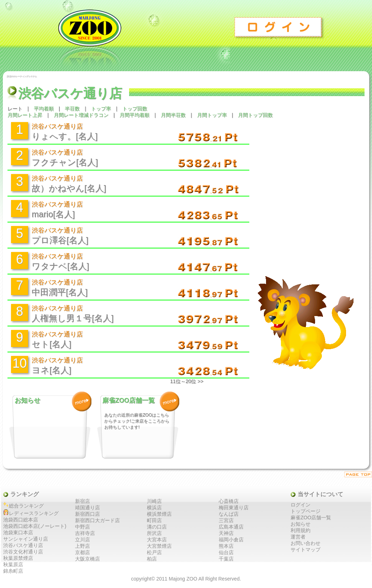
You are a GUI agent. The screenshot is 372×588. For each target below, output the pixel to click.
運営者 (298, 537)
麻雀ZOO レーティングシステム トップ (116, 35)
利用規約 (301, 530)
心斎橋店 (229, 501)
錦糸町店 (13, 571)
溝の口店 (157, 527)
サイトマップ (305, 550)
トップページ (305, 511)
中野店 (83, 527)
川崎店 (154, 501)
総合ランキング (26, 506)
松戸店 (154, 552)
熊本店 (226, 546)
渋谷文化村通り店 (23, 552)
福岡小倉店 (231, 540)
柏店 (152, 559)
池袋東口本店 (18, 532)
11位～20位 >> (187, 381)
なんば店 (229, 514)
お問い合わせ (305, 543)
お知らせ (301, 524)
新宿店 (83, 501)
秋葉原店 (13, 565)
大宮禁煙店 (159, 546)
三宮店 (226, 520)
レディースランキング (34, 513)
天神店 (226, 533)
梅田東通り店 (234, 508)
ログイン (280, 27)
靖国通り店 (87, 508)
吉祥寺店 (85, 533)
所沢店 (154, 533)
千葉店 (226, 559)
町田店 (154, 520)
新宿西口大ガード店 (97, 520)
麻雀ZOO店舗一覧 (311, 518)
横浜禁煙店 (159, 514)
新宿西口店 (87, 514)
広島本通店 (231, 527)
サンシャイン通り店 (26, 539)
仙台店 (226, 552)
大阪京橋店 (87, 559)
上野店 (83, 546)
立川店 (83, 540)
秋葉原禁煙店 (18, 558)
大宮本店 (157, 540)
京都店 (83, 552)
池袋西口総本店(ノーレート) (35, 526)
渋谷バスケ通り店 (23, 545)
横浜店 (154, 508)
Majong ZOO (183, 579)
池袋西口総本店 (21, 520)
